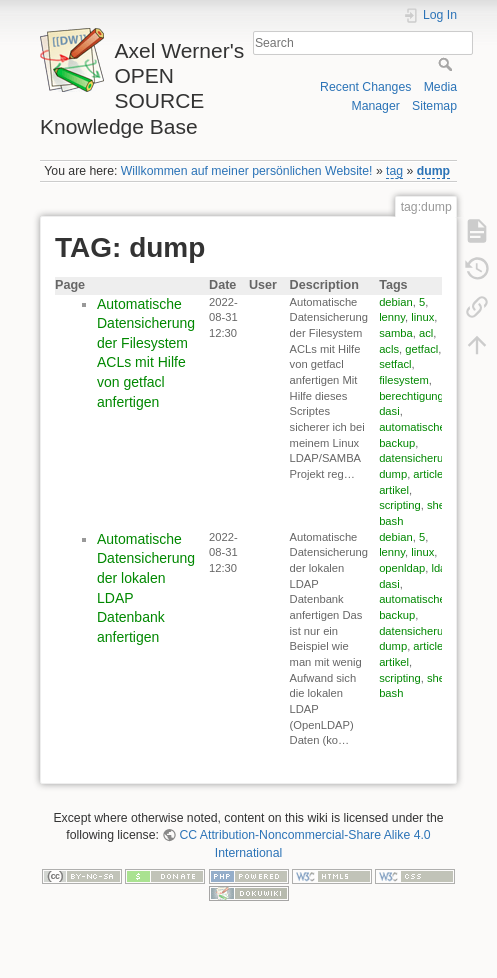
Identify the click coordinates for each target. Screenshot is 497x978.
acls (389, 349)
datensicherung (417, 458)
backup (397, 443)
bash (391, 521)
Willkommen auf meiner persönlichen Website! (247, 171)
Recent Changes (365, 87)
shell (438, 505)
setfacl (395, 364)
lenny (392, 317)
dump (433, 171)
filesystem (404, 380)
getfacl (421, 349)
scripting (400, 505)
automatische (412, 427)
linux (422, 317)
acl (426, 333)
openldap (402, 568)
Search (447, 64)
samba (396, 333)
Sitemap (434, 106)
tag (394, 171)
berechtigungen (417, 396)
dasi (389, 411)
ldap (441, 568)
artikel (394, 490)
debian (396, 302)
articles (430, 474)
